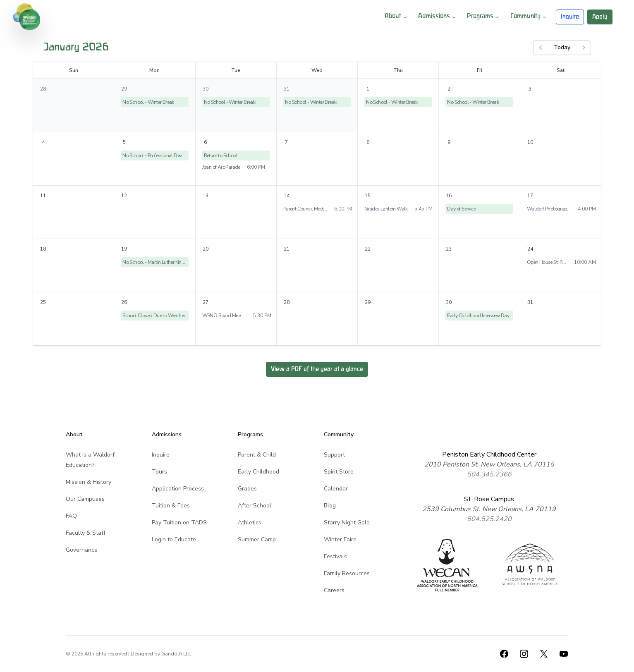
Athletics (250, 523)
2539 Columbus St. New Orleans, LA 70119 (489, 509)
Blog (330, 506)
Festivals (335, 556)
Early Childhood (258, 472)
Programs (484, 17)
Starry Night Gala (347, 523)
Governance (82, 550)
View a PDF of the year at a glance (317, 369)
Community (529, 17)
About (396, 17)
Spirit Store (339, 472)
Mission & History (89, 482)
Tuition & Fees (171, 506)
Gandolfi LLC (176, 654)
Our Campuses (85, 499)
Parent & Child (257, 455)
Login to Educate (174, 539)
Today (562, 47)
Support (334, 455)
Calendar (336, 489)
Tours (159, 472)
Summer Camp (257, 539)
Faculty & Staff (86, 533)
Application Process (178, 489)
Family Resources (347, 573)
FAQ (71, 516)
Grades (247, 489)
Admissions (438, 17)
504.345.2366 (489, 474)
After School (255, 506)
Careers (334, 590)
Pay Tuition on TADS (179, 523)
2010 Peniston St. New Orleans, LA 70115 (489, 464)
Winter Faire (340, 539)
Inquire (570, 17)
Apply (600, 17)
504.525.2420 (489, 519)
